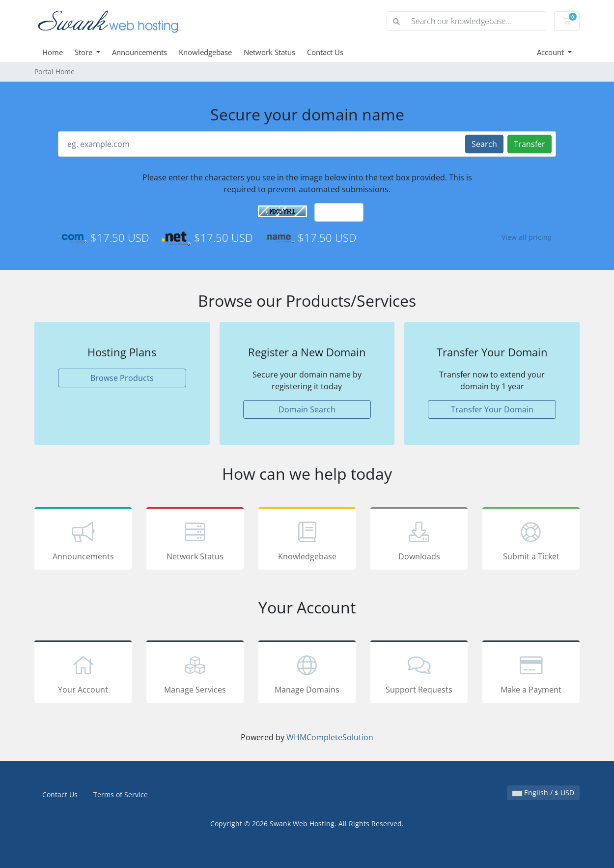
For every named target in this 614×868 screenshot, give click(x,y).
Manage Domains (307, 673)
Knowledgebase (205, 52)
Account (551, 52)
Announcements (140, 52)
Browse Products (122, 378)
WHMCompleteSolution (330, 737)
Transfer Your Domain (492, 409)
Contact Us (325, 52)
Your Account (83, 673)
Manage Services (195, 673)
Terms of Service (121, 795)
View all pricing (527, 237)
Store (84, 52)
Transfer (530, 144)
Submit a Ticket (531, 540)
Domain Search (307, 409)
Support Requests (419, 673)
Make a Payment (531, 673)
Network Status (269, 52)
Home (53, 52)
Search (484, 144)
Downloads (419, 540)
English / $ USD (543, 793)
